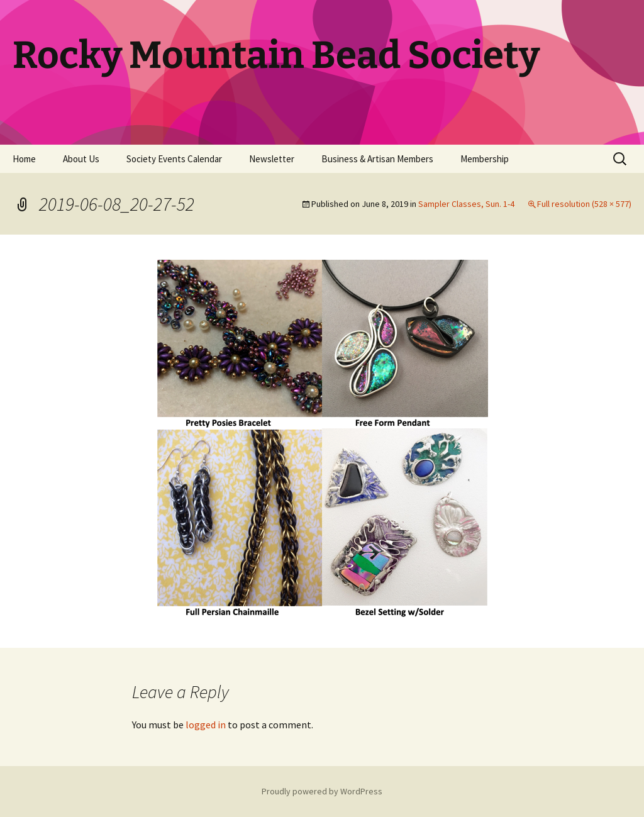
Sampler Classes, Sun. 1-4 (466, 204)
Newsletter (272, 159)
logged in (206, 725)
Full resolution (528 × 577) (584, 204)
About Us (81, 159)
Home (24, 159)
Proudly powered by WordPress (322, 791)
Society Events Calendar (174, 159)
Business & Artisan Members (377, 159)
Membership (485, 159)
